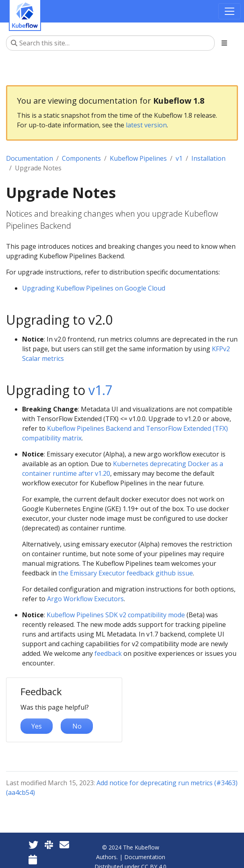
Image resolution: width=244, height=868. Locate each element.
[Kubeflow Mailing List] (64, 844)
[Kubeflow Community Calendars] (33, 859)
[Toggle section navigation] (224, 43)
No (77, 726)
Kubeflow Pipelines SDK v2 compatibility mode (116, 615)
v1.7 (100, 390)
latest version (146, 125)
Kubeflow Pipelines (138, 158)
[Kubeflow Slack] (49, 844)
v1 (179, 158)
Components (81, 158)
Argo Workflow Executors (85, 599)
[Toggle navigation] (230, 11)
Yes (37, 726)
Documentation (30, 158)
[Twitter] (33, 844)
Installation (208, 158)
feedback (108, 653)
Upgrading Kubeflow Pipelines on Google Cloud (94, 288)
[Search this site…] (110, 43)
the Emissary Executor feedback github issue (126, 573)
